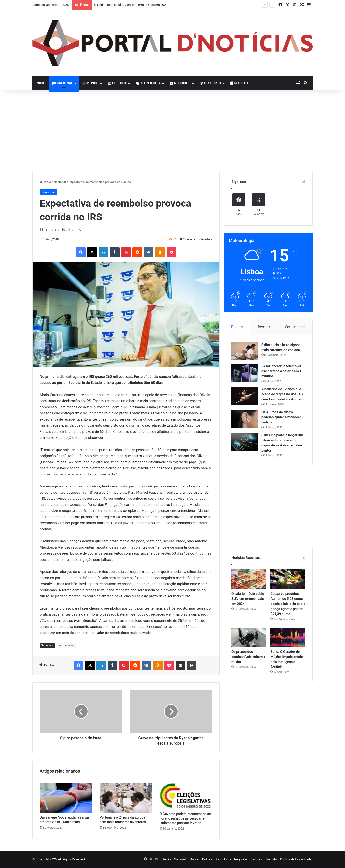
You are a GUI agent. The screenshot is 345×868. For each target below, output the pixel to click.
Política (117, 83)
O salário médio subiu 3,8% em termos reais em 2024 (131, 5)
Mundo (91, 83)
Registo (239, 83)
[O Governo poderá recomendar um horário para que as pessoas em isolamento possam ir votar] (186, 796)
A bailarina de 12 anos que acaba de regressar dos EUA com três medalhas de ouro (282, 394)
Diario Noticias (66, 646)
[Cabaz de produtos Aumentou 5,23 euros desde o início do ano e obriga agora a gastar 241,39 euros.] (288, 579)
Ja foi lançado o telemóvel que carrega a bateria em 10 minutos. (282, 371)
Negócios (180, 83)
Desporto (210, 83)
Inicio (41, 83)
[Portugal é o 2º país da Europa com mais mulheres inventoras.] (126, 798)
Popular (237, 327)
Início (167, 859)
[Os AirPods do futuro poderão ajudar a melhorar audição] (245, 419)
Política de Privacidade (296, 859)
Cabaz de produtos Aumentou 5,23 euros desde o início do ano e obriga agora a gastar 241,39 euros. (288, 604)
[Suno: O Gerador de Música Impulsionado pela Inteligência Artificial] (288, 637)
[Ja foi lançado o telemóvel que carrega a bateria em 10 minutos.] (245, 373)
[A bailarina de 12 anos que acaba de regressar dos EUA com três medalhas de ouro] (245, 396)
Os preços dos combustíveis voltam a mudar (248, 657)
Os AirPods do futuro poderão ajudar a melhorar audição (281, 417)
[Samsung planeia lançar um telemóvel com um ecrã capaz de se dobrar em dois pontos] (245, 442)
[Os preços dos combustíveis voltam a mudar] (249, 637)
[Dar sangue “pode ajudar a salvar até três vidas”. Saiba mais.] (66, 798)
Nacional (63, 83)
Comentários (295, 327)
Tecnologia (148, 83)
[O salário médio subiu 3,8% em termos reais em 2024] (249, 579)
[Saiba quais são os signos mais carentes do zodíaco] (245, 351)
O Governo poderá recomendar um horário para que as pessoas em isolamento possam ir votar (185, 818)
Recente (264, 327)
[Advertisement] (172, 131)
